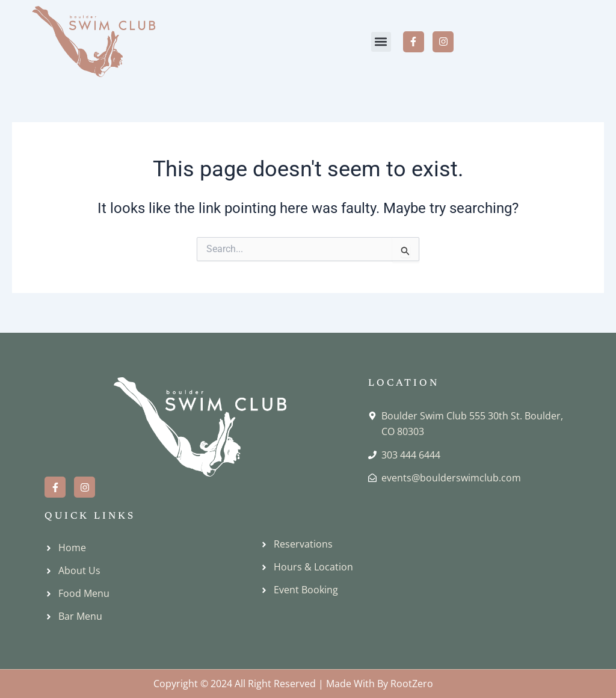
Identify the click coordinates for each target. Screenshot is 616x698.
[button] (381, 42)
